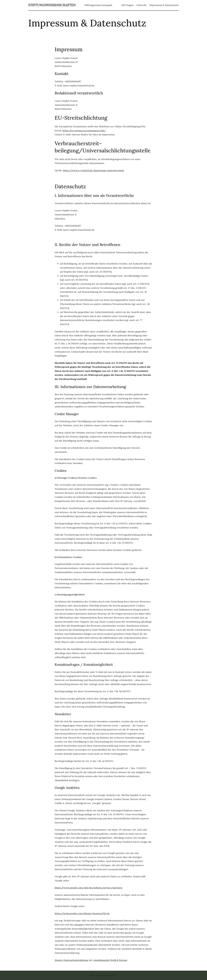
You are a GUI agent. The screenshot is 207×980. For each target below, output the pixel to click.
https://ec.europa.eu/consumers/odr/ (84, 131)
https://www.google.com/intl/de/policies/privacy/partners (89, 888)
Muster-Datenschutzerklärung (71, 960)
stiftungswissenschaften (52, 5)
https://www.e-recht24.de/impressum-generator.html (93, 170)
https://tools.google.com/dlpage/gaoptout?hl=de (82, 913)
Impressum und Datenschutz (103, 975)
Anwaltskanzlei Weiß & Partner (110, 960)
